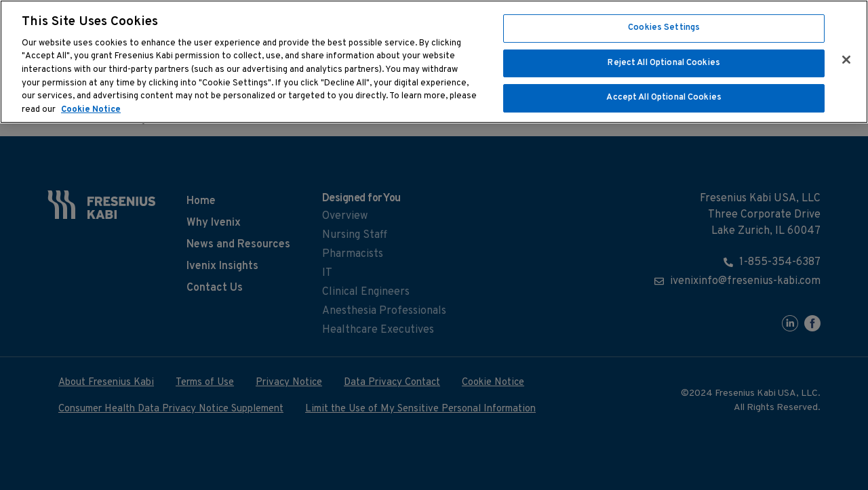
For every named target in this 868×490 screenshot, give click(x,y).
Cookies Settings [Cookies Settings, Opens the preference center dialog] (664, 28)
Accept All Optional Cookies (664, 98)
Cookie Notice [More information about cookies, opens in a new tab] (91, 110)
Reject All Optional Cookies (664, 63)
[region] (434, 62)
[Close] (846, 60)
